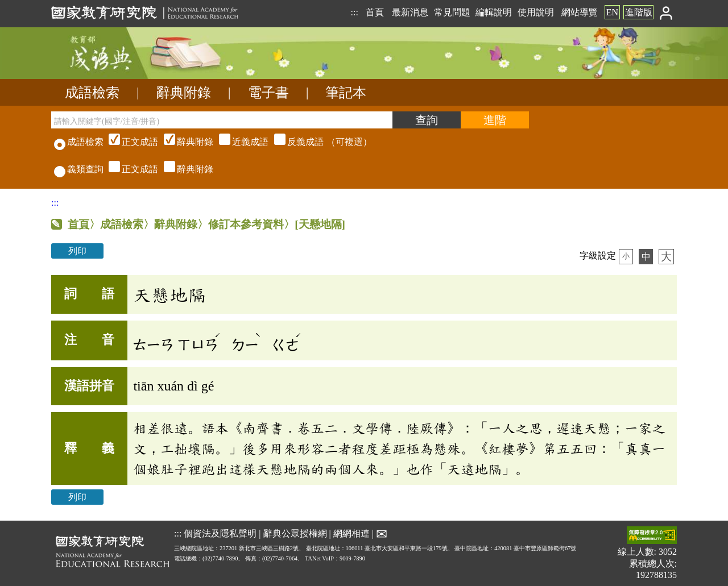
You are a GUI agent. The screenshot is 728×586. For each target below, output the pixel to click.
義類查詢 (79, 169)
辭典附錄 (184, 93)
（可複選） (239, 142)
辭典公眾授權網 (295, 533)
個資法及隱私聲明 (220, 533)
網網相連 (351, 533)
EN (612, 12)
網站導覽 (580, 12)
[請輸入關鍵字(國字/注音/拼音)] (222, 120)
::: (354, 12)
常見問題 (452, 12)
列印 (77, 251)
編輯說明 (494, 12)
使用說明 (536, 12)
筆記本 (346, 93)
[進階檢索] (495, 120)
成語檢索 (92, 93)
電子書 (268, 93)
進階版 (639, 12)
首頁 (375, 12)
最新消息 (410, 12)
